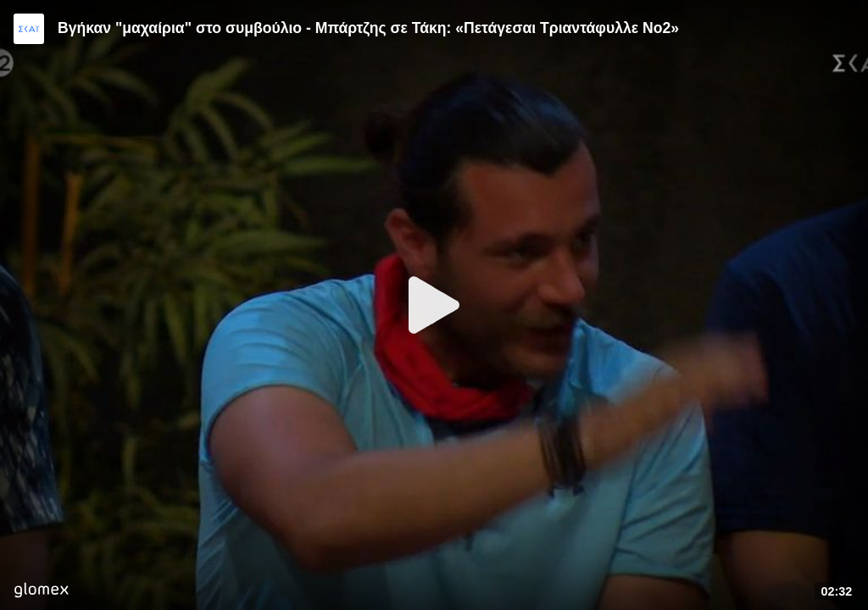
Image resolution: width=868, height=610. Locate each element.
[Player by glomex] (41, 592)
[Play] (434, 305)
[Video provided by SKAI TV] (29, 29)
